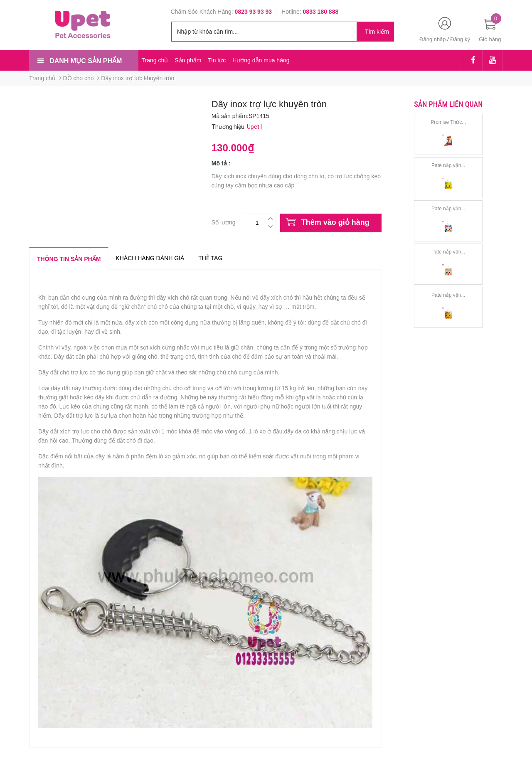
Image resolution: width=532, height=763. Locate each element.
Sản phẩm (188, 60)
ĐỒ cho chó (79, 78)
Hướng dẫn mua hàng (261, 60)
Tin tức (217, 60)
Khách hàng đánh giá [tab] (150, 258)
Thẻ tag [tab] (210, 258)
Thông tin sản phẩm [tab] (69, 259)
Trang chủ (155, 60)
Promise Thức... (448, 122)
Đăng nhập (432, 39)
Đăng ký (460, 39)
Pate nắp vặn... (448, 165)
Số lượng (224, 221)
